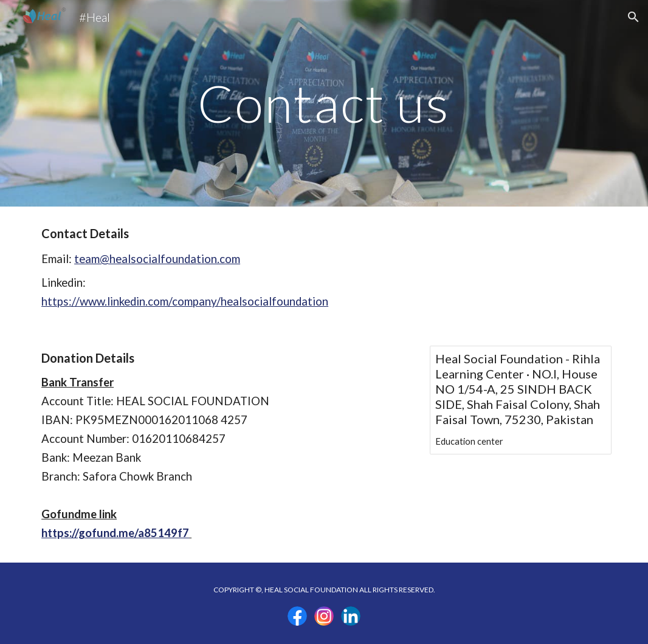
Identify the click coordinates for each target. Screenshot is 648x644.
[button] (633, 17)
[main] (324, 103)
